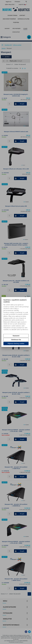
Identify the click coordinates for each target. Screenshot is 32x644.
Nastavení (16, 336)
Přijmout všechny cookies (16, 344)
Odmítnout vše (16, 340)
